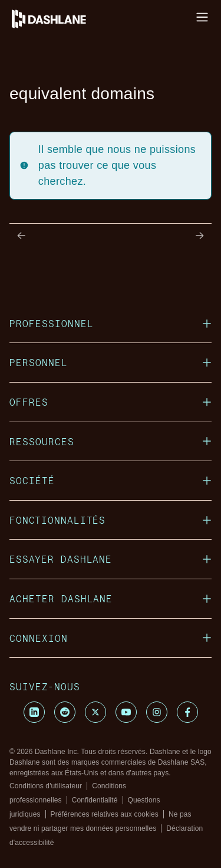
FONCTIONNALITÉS (111, 520)
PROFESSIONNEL (111, 323)
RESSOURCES (111, 441)
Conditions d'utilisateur (46, 786)
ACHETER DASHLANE (111, 598)
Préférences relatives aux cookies (105, 814)
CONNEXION (111, 638)
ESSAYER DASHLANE (111, 559)
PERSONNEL (111, 362)
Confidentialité (95, 800)
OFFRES (111, 402)
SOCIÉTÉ (111, 480)
